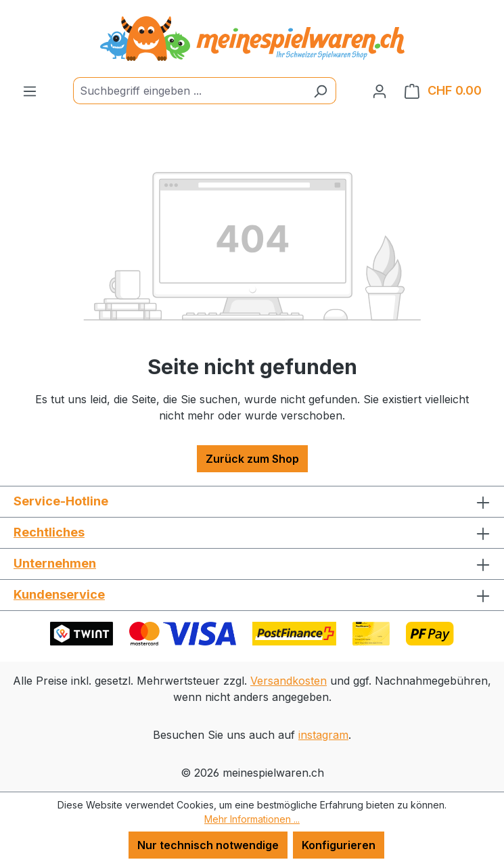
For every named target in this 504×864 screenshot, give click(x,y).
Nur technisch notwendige (208, 845)
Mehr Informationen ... (252, 819)
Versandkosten (289, 681)
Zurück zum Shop (252, 459)
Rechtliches (49, 532)
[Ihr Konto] (380, 91)
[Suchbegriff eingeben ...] (189, 91)
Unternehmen (55, 563)
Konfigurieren (339, 845)
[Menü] (30, 91)
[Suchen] (320, 91)
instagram (323, 735)
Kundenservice (59, 594)
